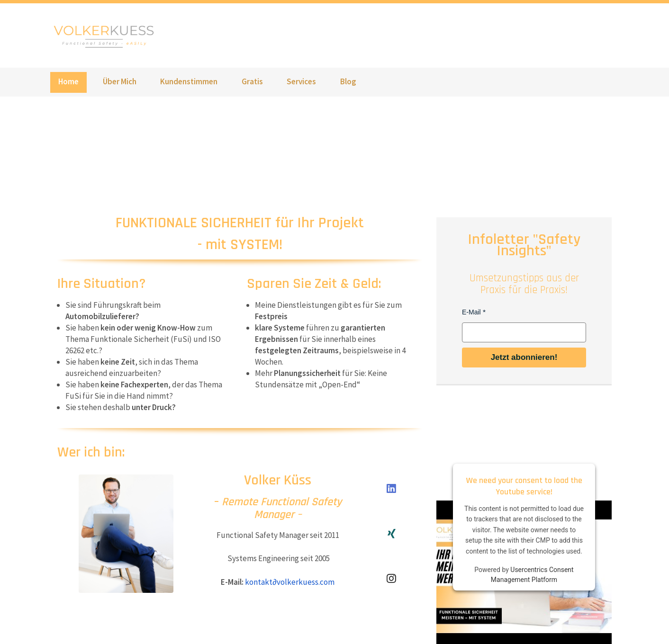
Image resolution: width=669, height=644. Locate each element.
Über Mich (120, 81)
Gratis (252, 81)
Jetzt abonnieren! (524, 357)
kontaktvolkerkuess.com (289, 582)
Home (68, 81)
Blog (348, 81)
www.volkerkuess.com (107, 36)
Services (301, 81)
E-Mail (471, 312)
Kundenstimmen (189, 81)
